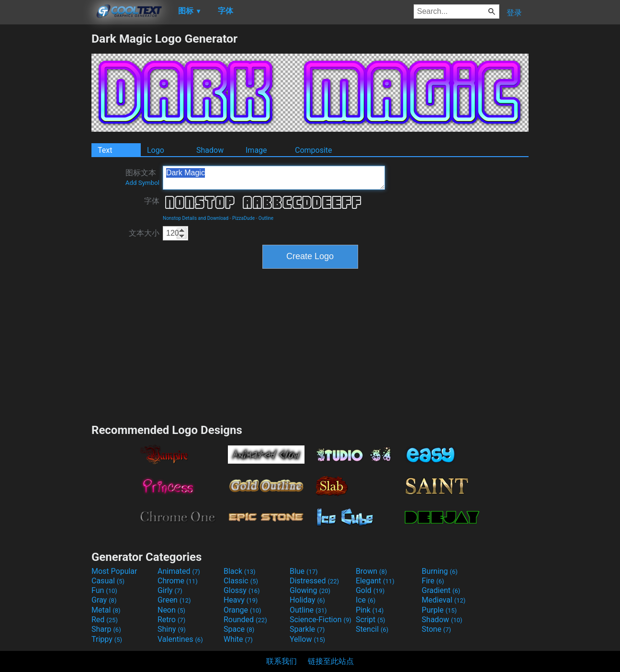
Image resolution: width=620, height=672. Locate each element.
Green (174, 600)
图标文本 (142, 177)
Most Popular (114, 571)
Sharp (106, 629)
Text (105, 150)
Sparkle (307, 629)
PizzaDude (243, 218)
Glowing (310, 590)
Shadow (210, 150)
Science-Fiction (321, 620)
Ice (366, 600)
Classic (241, 581)
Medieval (444, 600)
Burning (440, 571)
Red (105, 620)
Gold (370, 590)
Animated (179, 571)
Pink (370, 610)
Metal (106, 610)
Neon (171, 610)
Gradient (441, 590)
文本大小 (144, 233)
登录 (514, 13)
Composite (314, 150)
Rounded (245, 620)
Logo (156, 150)
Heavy (241, 600)
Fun (104, 590)
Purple (439, 610)
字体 (152, 201)
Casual (108, 581)
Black (240, 571)
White (238, 639)
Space (239, 629)
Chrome (178, 581)
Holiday (307, 600)
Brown (371, 571)
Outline (266, 218)
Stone (436, 629)
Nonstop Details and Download (196, 218)
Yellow (307, 639)
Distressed (314, 581)
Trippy (107, 639)
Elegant (375, 581)
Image (256, 150)
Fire (433, 581)
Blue (304, 571)
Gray (104, 600)
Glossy (242, 590)
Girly (170, 590)
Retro (171, 620)
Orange (242, 610)
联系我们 (282, 661)
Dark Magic (274, 178)
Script (371, 620)
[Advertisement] (45, 175)
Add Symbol (142, 183)
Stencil (372, 629)
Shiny (172, 629)
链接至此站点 (331, 661)
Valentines (180, 639)
